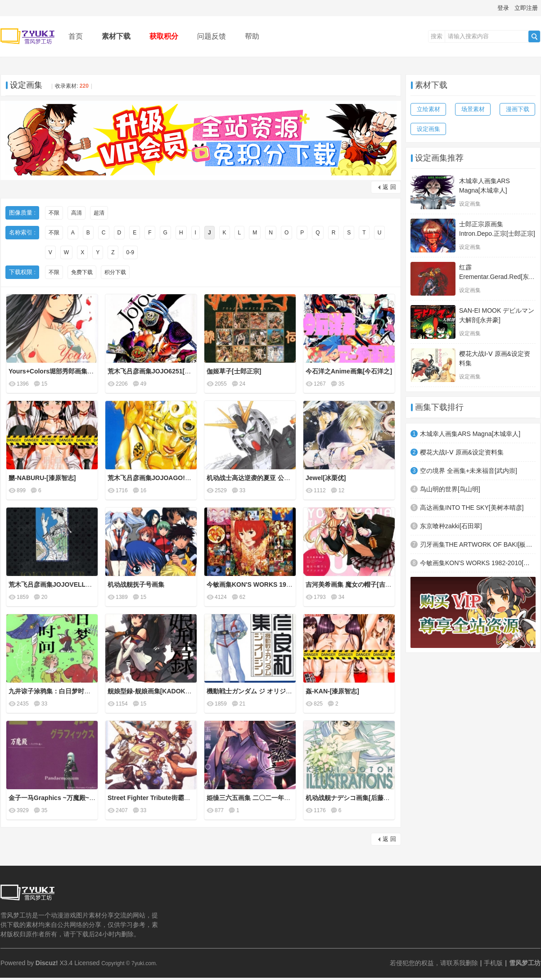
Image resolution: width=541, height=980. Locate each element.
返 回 (389, 187)
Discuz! (47, 963)
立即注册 (526, 8)
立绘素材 (428, 109)
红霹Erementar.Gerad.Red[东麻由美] (497, 277)
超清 (99, 213)
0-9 (130, 252)
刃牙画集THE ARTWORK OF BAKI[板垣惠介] (478, 544)
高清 (77, 213)
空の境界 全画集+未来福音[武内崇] (469, 471)
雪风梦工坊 (525, 963)
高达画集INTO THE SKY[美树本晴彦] (472, 508)
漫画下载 (518, 109)
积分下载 (115, 272)
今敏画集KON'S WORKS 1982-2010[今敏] (478, 563)
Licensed (87, 963)
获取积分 (164, 36)
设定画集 (26, 85)
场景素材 (473, 109)
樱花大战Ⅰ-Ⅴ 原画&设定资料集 (462, 452)
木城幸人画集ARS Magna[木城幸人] (470, 434)
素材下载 (116, 36)
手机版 (493, 963)
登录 (503, 8)
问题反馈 (212, 36)
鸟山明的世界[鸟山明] (450, 489)
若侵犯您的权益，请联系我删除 (434, 963)
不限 (54, 213)
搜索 (437, 36)
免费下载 (82, 272)
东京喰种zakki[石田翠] (451, 526)
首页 (76, 36)
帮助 (252, 36)
